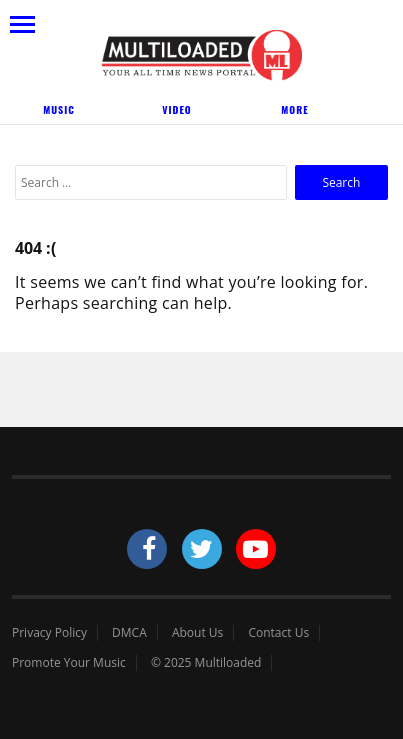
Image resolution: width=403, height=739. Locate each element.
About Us (197, 633)
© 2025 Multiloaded (206, 663)
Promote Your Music (69, 663)
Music (59, 109)
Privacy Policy (49, 633)
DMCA (129, 633)
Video (176, 109)
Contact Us (278, 633)
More (294, 109)
